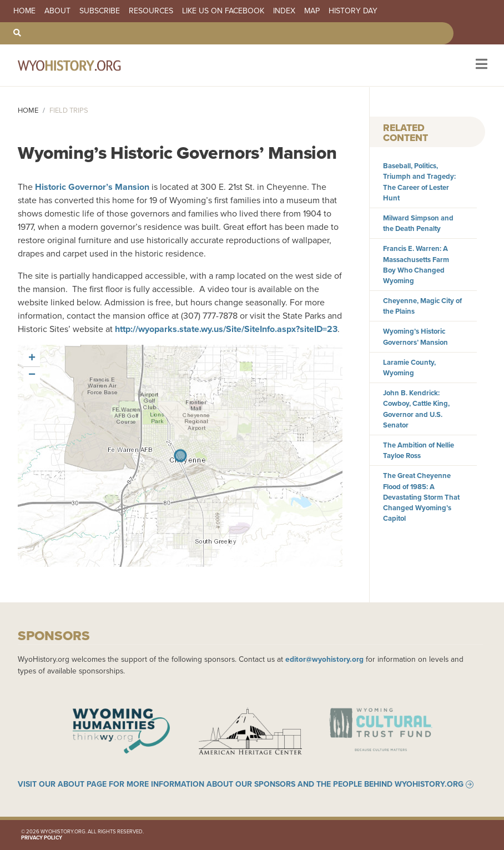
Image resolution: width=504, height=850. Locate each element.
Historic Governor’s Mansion (92, 187)
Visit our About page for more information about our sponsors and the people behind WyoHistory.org (241, 784)
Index (284, 11)
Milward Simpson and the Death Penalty (418, 223)
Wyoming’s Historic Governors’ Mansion (415, 336)
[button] (32, 359)
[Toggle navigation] (480, 65)
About (57, 11)
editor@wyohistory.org (324, 659)
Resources (151, 11)
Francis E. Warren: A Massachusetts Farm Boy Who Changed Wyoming (416, 265)
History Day (353, 11)
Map (312, 11)
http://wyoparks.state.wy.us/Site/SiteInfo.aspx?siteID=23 (226, 329)
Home (24, 11)
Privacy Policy (42, 838)
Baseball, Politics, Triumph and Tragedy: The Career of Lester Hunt (419, 182)
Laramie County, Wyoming (409, 368)
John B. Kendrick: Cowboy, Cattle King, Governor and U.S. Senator (416, 409)
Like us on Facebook (223, 11)
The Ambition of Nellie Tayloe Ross (419, 450)
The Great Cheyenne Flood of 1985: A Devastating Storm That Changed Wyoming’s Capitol (421, 497)
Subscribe (100, 11)
